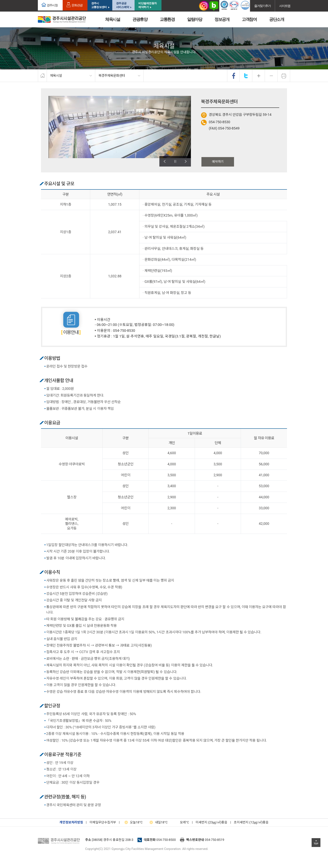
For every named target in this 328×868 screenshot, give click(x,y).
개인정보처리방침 (71, 822)
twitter (246, 76)
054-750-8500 (166, 840)
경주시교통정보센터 (99, 5)
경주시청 (52, 5)
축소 (271, 76)
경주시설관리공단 (60, 841)
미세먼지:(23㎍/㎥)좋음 (211, 822)
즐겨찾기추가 (262, 6)
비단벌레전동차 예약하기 (148, 5)
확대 (259, 76)
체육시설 (112, 19)
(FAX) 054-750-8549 (224, 128)
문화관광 (77, 5)
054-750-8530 (220, 122)
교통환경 (167, 19)
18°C (133, 822)
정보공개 (222, 19)
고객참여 (249, 19)
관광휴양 (140, 19)
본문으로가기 (9, 0)
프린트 (284, 76)
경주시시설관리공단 (62, 19)
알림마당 (194, 19)
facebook (234, 76)
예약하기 (218, 162)
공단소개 (276, 19)
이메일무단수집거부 (103, 822)
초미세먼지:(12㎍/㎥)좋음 (251, 822)
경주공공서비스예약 (122, 5)
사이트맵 (285, 6)
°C (181, 822)
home (42, 76)
